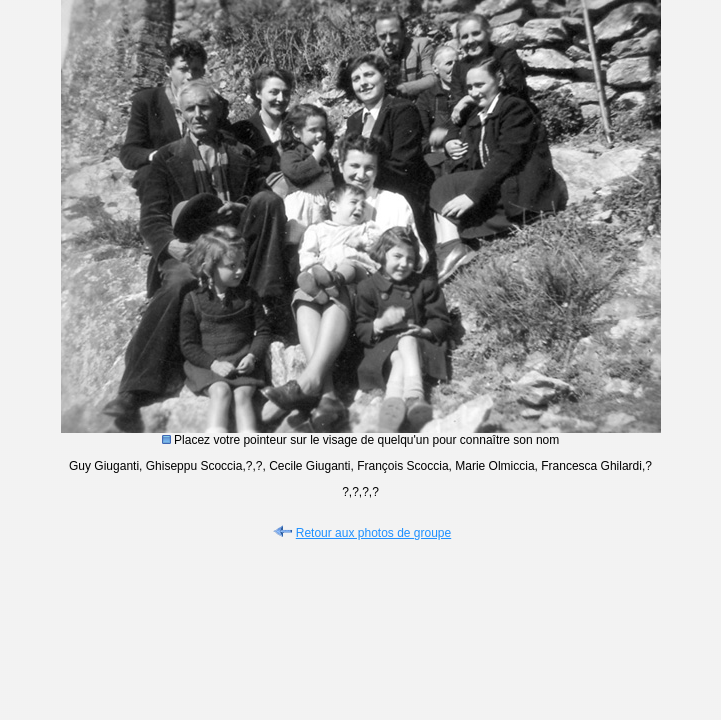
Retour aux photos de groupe (360, 533)
